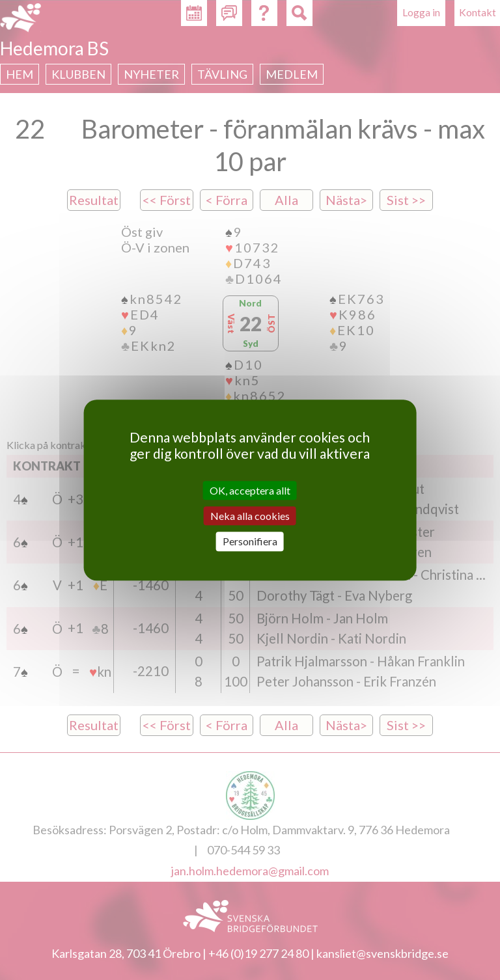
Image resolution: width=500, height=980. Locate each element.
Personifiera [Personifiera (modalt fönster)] (250, 542)
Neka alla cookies (250, 516)
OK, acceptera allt (250, 490)
